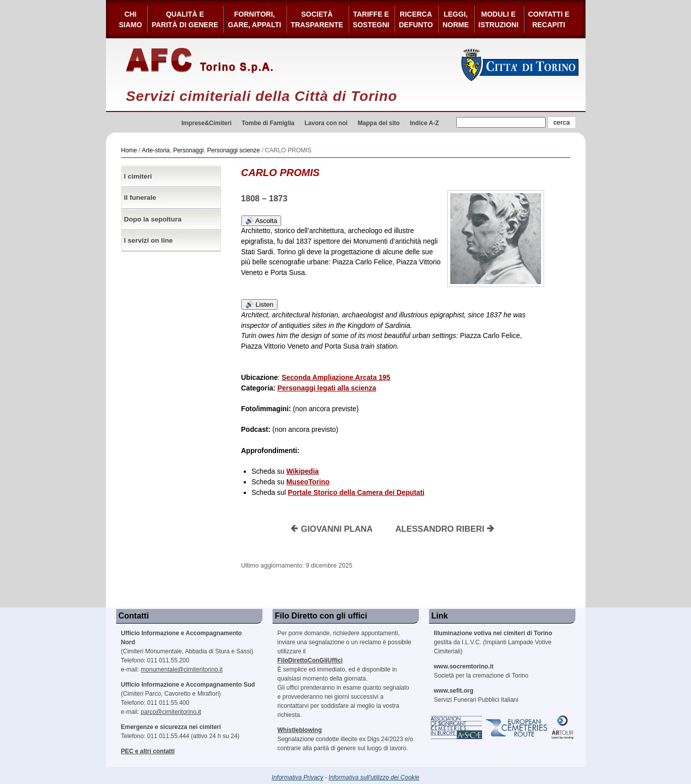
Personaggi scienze (233, 150)
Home (129, 150)
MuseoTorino (308, 482)
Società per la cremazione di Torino (481, 671)
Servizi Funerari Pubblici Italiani (476, 695)
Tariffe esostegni (371, 19)
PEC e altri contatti (148, 751)
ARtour (563, 727)
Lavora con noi (326, 123)
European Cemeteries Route (517, 727)
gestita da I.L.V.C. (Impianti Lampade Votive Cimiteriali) (493, 642)
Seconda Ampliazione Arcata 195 (336, 378)
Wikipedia (302, 471)
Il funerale (140, 198)
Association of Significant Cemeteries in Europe (457, 727)
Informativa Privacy (297, 777)
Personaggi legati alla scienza (327, 388)
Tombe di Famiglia (268, 123)
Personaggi (189, 150)
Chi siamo (131, 19)
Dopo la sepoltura (153, 219)
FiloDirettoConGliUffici (310, 660)
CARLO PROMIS (281, 173)
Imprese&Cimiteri (206, 123)
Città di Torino (520, 65)
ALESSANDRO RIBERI (445, 529)
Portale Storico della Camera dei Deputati (356, 493)
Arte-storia (156, 150)
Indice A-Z (424, 123)
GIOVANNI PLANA (332, 529)
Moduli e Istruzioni (498, 19)
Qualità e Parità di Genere (185, 19)
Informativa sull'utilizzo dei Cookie (374, 777)
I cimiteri (138, 176)
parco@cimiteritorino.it (171, 712)
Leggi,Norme (456, 19)
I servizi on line (149, 240)
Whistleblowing (300, 730)
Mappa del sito (379, 123)
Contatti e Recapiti (549, 19)
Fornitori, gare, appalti (254, 19)
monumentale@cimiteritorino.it (182, 669)
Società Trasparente (317, 19)
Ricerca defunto (416, 19)
